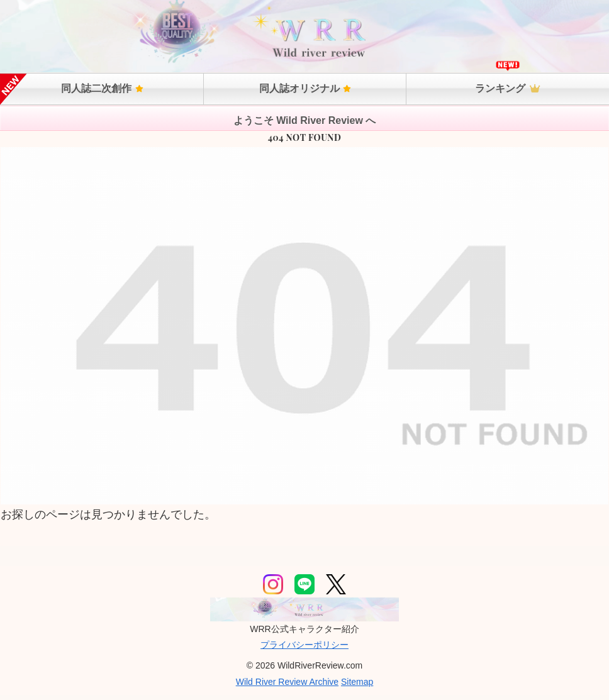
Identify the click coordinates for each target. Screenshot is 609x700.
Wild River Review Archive (287, 682)
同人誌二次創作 (102, 88)
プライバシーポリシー (304, 645)
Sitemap (357, 682)
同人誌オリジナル (305, 88)
